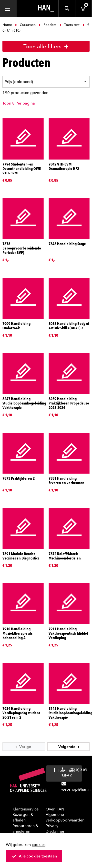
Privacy (52, 826)
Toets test (70, 25)
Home (8, 25)
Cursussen (25, 25)
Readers (48, 25)
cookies (39, 845)
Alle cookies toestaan (34, 856)
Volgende (70, 747)
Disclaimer (55, 831)
